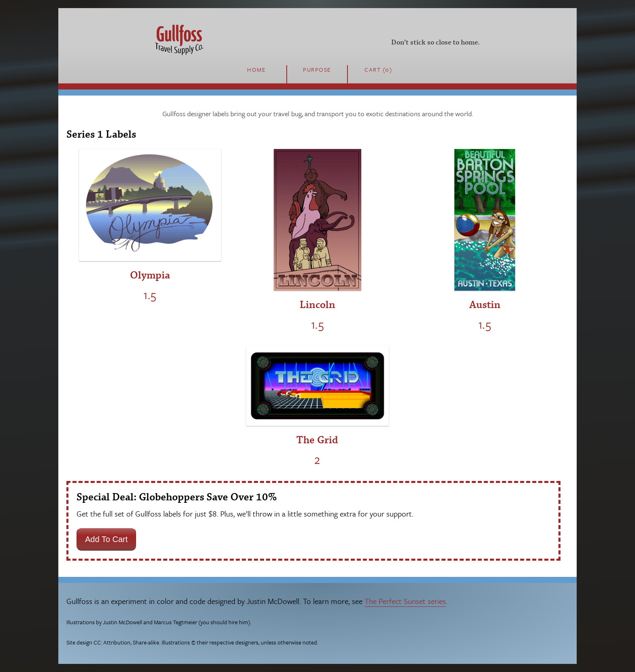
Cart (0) (378, 69)
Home (256, 69)
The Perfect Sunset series (405, 601)
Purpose (317, 69)
